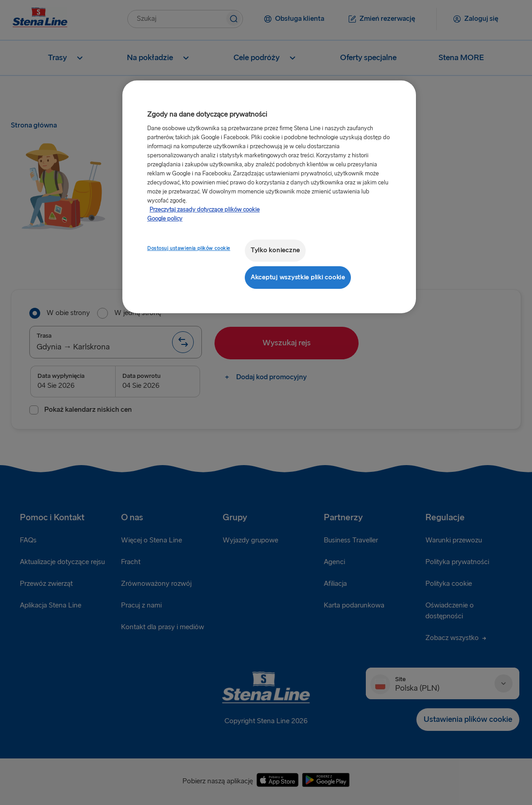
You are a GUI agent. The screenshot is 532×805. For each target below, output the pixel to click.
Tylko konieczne (275, 250)
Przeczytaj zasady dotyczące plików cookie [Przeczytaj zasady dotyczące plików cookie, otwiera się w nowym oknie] (205, 210)
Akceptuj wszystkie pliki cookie (298, 277)
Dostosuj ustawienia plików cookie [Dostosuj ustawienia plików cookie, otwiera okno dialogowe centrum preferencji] (189, 248)
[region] (269, 197)
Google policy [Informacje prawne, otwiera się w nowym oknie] (165, 219)
